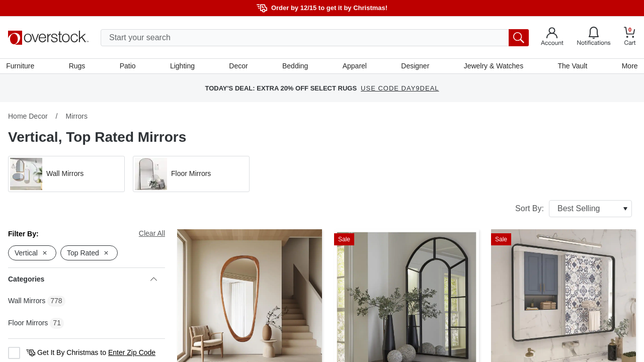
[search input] (315, 38)
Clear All (152, 235)
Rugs (79, 67)
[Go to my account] (552, 38)
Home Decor (28, 118)
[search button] (519, 38)
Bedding (295, 67)
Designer (415, 67)
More (628, 67)
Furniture (22, 67)
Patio (129, 67)
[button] (66, 176)
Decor (239, 67)
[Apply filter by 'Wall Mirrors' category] (66, 176)
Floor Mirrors (28, 325)
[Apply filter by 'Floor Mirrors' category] (191, 176)
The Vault (571, 67)
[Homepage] (48, 38)
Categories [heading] (83, 281)
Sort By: (574, 211)
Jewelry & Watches (492, 67)
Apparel (354, 67)
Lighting (183, 67)
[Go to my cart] (630, 37)
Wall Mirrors (27, 303)
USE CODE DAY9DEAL (400, 90)
